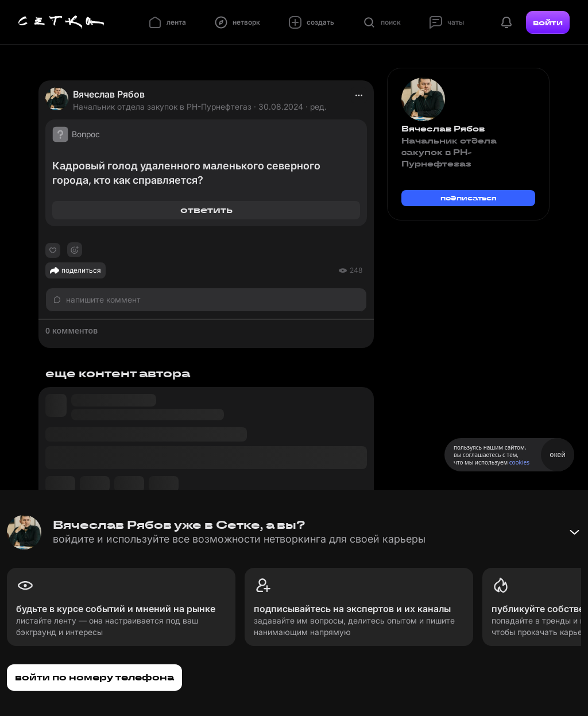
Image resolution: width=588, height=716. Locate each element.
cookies (519, 462)
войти (548, 22)
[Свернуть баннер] (574, 532)
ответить (206, 210)
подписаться (469, 198)
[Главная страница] (61, 22)
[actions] (359, 95)
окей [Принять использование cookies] (557, 454)
